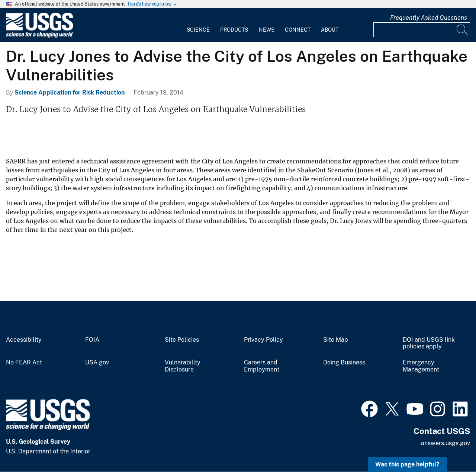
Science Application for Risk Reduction (70, 93)
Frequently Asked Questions (429, 18)
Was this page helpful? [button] (407, 464)
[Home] (39, 36)
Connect (298, 30)
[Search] (463, 30)
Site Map (336, 340)
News (267, 30)
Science (198, 30)
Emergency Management (421, 366)
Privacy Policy (263, 340)
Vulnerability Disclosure (183, 366)
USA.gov (97, 363)
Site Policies (182, 340)
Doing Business (344, 363)
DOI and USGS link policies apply (429, 343)
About (330, 30)
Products (234, 30)
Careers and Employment (262, 366)
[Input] (422, 30)
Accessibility (24, 340)
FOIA (92, 340)
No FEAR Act (24, 363)
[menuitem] (198, 25)
